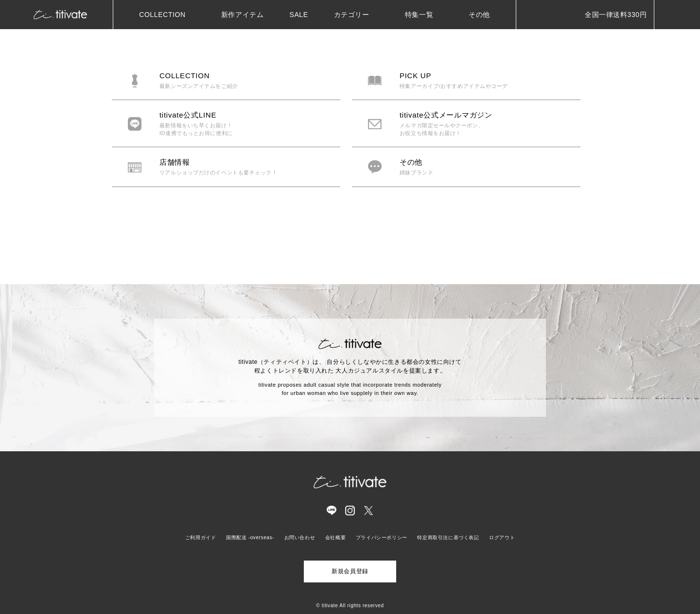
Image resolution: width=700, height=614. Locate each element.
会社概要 (335, 537)
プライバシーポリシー (382, 537)
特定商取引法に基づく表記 (448, 537)
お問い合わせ (300, 537)
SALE (298, 15)
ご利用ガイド (201, 537)
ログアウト (502, 537)
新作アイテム (243, 15)
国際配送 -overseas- (250, 537)
